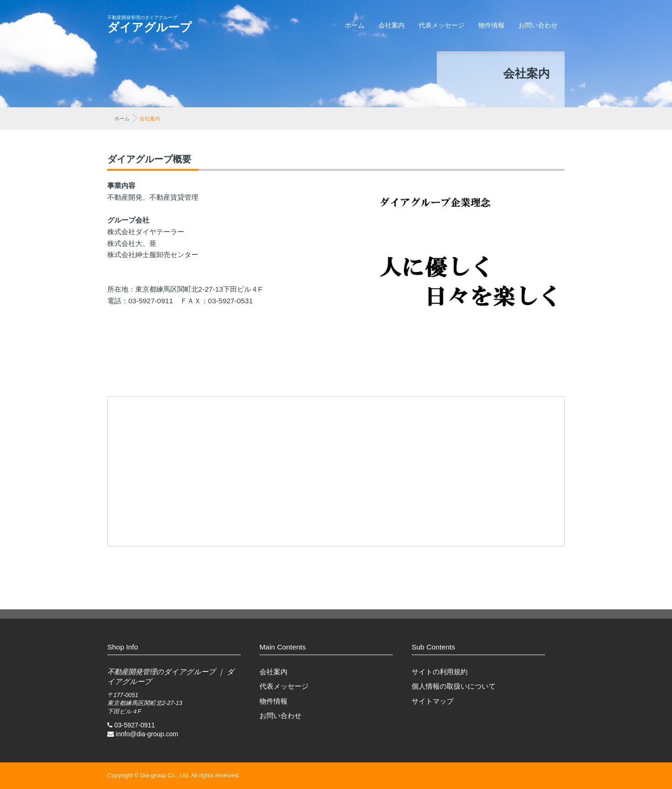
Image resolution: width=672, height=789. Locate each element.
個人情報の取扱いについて (454, 686)
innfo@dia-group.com (147, 734)
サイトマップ (433, 701)
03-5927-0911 (135, 725)
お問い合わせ (538, 25)
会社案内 (392, 25)
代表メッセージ (441, 25)
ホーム (355, 25)
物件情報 (491, 25)
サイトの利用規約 (440, 672)
